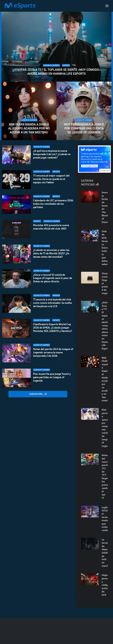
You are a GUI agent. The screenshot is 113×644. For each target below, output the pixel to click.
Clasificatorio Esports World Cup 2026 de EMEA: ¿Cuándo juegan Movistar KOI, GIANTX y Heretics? (53, 328)
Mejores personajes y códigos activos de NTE (105, 585)
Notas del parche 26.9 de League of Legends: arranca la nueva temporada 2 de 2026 (53, 352)
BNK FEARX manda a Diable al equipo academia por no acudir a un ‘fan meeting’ (29, 128)
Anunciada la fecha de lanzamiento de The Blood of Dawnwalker (105, 207)
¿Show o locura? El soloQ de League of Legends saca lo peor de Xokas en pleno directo (53, 278)
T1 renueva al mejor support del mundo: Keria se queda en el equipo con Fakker (51, 179)
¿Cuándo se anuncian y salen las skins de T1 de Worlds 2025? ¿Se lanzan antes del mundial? (51, 253)
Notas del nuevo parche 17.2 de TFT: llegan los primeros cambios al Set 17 (105, 477)
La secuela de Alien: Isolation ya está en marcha (105, 553)
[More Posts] (38, 394)
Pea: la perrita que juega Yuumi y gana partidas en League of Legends (52, 377)
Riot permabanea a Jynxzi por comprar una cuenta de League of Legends (84, 128)
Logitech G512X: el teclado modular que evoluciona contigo (105, 519)
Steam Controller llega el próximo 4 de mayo (105, 283)
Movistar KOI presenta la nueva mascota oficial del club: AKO (51, 227)
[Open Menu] (107, 6)
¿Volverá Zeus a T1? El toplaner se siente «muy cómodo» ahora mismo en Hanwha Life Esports (56, 72)
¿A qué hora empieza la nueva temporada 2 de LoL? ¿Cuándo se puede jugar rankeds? (52, 154)
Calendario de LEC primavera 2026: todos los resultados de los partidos (53, 204)
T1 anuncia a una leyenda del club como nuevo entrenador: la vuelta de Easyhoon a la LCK (52, 303)
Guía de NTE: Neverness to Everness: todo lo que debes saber (105, 248)
